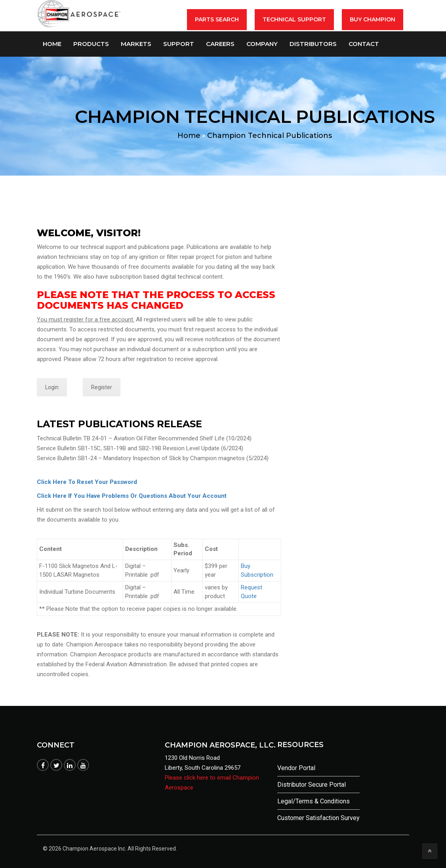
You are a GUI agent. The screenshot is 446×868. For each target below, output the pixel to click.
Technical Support (294, 19)
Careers (220, 44)
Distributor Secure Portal (312, 785)
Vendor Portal (296, 768)
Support (179, 44)
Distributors (313, 44)
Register (102, 387)
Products (91, 44)
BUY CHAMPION (373, 19)
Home (52, 44)
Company (262, 44)
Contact (364, 44)
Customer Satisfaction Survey (318, 818)
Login (52, 387)
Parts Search (217, 19)
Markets (136, 44)
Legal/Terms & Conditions (314, 801)
